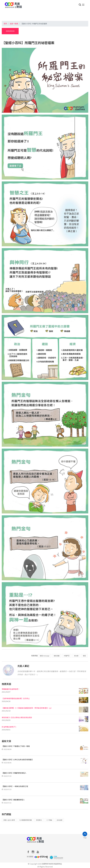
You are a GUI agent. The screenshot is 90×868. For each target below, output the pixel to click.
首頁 (5, 24)
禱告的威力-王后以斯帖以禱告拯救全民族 (17, 717)
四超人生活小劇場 (9, 820)
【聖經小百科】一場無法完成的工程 (15, 786)
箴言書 (76, 656)
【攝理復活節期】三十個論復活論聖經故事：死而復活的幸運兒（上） (27, 708)
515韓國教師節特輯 (25, 820)
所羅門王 (67, 656)
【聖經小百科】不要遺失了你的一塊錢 (16, 746)
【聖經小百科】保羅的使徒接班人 (14, 773)
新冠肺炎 (39, 820)
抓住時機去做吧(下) (9, 727)
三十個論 (49, 820)
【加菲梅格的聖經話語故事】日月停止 (16, 698)
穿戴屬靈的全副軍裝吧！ (11, 689)
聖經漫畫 (57, 656)
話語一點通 (14, 24)
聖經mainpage (45, 656)
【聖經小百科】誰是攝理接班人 (13, 800)
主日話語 (59, 820)
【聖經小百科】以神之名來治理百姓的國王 (17, 760)
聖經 (84, 656)
